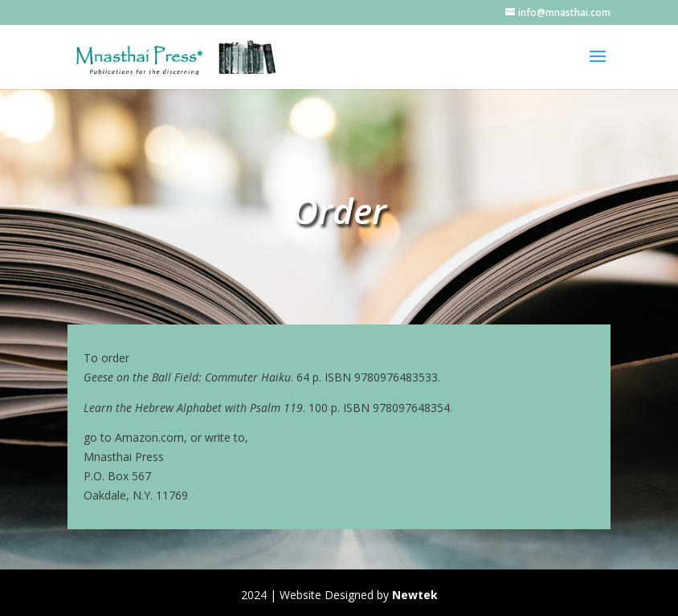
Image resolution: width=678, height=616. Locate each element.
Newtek (415, 595)
